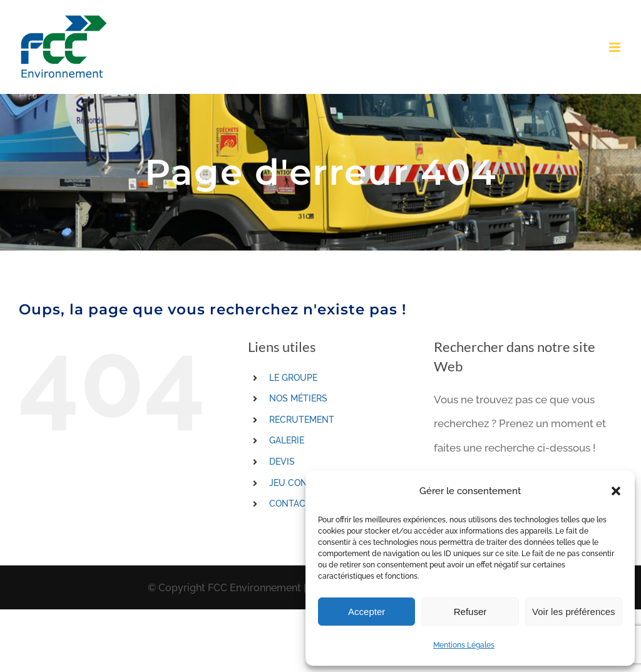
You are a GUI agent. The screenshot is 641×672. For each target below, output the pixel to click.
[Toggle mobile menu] (616, 47)
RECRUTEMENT (302, 420)
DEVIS (282, 462)
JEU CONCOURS (304, 483)
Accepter (367, 612)
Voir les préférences (574, 612)
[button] (616, 491)
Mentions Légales (464, 645)
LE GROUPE (293, 378)
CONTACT (290, 504)
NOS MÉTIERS (298, 398)
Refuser (470, 612)
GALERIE (287, 440)
